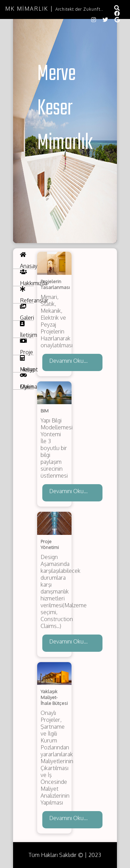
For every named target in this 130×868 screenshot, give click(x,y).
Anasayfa (27, 260)
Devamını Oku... (68, 361)
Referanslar (27, 295)
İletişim (27, 329)
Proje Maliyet (27, 347)
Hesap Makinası (27, 364)
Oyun (27, 381)
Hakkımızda (27, 278)
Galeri (27, 312)
